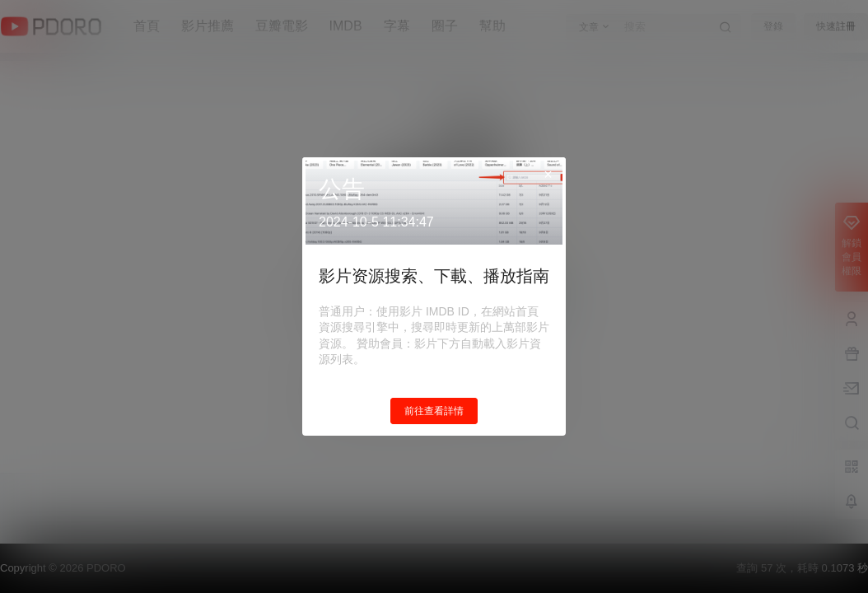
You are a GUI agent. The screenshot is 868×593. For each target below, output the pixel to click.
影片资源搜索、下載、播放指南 (434, 276)
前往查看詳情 (434, 411)
